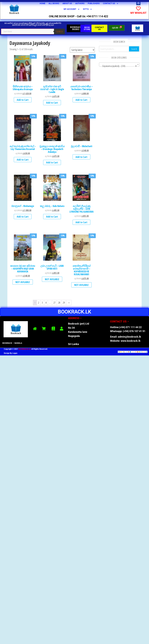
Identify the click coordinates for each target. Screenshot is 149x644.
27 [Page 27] (54, 303)
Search (59, 31)
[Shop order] (82, 50)
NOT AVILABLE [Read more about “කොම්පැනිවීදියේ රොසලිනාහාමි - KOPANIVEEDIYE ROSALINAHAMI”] (81, 285)
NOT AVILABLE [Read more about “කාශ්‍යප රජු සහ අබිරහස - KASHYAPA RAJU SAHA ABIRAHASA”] (23, 282)
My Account (72, 9)
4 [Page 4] (46, 303)
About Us (67, 3)
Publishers (94, 3)
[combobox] (119, 64)
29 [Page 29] (64, 303)
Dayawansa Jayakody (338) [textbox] (118, 66)
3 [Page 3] (42, 303)
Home (42, 3)
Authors (80, 3)
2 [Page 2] (39, 303)
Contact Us (111, 4)
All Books (54, 3)
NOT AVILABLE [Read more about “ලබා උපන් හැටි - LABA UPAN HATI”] (52, 279)
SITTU (87, 9)
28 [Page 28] (59, 303)
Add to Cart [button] (23, 100)
